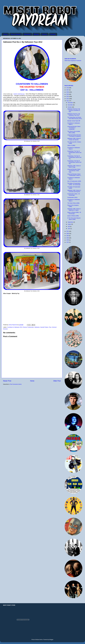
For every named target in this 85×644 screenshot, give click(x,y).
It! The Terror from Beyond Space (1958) (74, 219)
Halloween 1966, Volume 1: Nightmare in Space (74, 209)
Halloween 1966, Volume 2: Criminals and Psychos (74, 191)
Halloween (37, 327)
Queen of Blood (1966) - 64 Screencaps (74, 213)
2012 (68, 101)
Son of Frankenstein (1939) (74, 181)
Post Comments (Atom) (16, 384)
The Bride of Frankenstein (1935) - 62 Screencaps (74, 184)
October (70, 107)
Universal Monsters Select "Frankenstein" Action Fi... (74, 175)
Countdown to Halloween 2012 (15, 327)
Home (5, 34)
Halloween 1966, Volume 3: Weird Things (74, 166)
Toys (50, 327)
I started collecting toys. (19, 94)
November (70, 105)
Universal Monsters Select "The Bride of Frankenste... (74, 128)
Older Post (57, 381)
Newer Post (7, 381)
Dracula (25, 327)
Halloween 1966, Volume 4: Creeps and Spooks (74, 139)
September (71, 222)
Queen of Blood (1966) (73, 216)
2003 (68, 238)
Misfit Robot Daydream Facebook (73, 61)
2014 (68, 96)
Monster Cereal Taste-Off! (74, 121)
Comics (45, 34)
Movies (36, 34)
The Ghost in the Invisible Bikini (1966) (74, 132)
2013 (68, 99)
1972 (68, 242)
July (69, 226)
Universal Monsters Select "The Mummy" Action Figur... (74, 171)
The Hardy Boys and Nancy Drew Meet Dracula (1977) (75, 118)
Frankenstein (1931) (72, 197)
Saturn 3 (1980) (71, 145)
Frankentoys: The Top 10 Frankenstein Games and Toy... (74, 153)
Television (27, 34)
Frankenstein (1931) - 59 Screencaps (73, 195)
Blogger (51, 640)
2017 (68, 90)
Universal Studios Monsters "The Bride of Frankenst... (74, 136)
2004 (68, 236)
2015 (68, 94)
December (70, 103)
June (69, 229)
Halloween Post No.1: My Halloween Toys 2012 (74, 115)
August (70, 224)
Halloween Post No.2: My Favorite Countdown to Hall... (74, 110)
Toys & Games (16, 34)
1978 (68, 240)
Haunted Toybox (44, 327)
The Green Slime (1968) (73, 203)
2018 (68, 88)
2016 (68, 92)
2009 (68, 234)
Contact (53, 34)
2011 (68, 231)
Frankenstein (31, 327)
